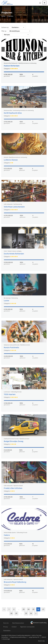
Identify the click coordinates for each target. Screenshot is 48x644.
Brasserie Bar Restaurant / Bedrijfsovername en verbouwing (20, 63)
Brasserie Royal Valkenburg (15, 583)
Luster (7, 302)
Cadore (7, 536)
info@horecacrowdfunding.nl (18, 637)
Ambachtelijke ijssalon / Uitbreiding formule (16, 534)
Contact (14, 627)
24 (29, 609)
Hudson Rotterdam (12, 66)
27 (43, 609)
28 (11, 613)
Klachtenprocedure (18, 623)
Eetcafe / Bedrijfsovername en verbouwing (15, 159)
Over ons (6, 623)
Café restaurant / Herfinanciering (13, 205)
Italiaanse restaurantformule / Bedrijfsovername (17, 346)
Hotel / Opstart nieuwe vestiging (13, 252)
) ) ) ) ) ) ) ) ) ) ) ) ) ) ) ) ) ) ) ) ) (16, 35)
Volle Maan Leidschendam (14, 208)
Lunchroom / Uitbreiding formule (13, 393)
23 (24, 609)
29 (16, 613)
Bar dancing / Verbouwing (11, 299)
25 (33, 609)
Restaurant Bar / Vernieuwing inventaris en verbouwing (19, 112)
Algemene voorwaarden (27, 627)
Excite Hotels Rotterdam (14, 255)
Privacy (6, 627)
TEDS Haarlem (10, 396)
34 (31, 613)
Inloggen (45, 3)
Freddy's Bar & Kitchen (13, 489)
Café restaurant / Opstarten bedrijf (13, 487)
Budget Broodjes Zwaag (14, 443)
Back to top (42, 641)
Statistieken (7, 631)
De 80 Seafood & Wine (13, 114)
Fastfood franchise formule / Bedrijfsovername (17, 440)
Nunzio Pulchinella (11, 349)
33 (26, 613)
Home (3, 16)
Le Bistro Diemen (11, 161)
